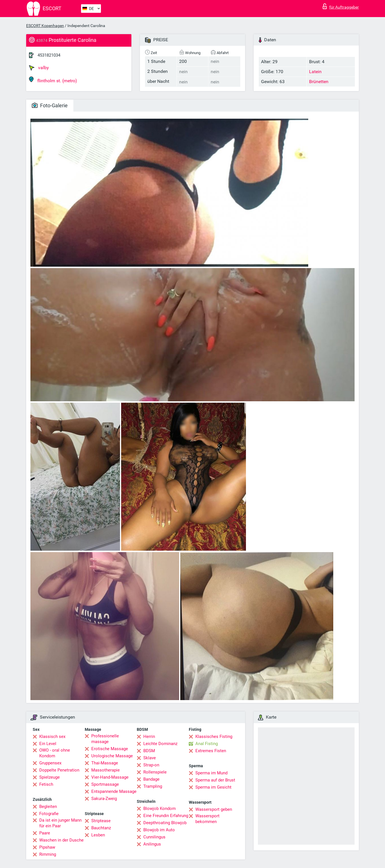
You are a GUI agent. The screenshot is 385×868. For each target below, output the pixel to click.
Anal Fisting (207, 744)
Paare (45, 833)
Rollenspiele (155, 772)
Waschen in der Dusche (61, 840)
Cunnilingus (154, 837)
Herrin (149, 737)
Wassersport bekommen (207, 819)
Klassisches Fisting (214, 737)
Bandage (151, 779)
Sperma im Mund (211, 773)
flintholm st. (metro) (53, 80)
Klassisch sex (52, 737)
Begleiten (48, 807)
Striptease (101, 821)
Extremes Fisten (211, 751)
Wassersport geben (214, 809)
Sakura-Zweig (104, 799)
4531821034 (49, 55)
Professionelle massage (105, 739)
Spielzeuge (49, 777)
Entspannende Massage (114, 791)
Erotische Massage (110, 749)
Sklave (150, 758)
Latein (315, 72)
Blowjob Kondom (160, 809)
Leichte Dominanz (160, 744)
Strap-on (151, 765)
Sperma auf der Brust (215, 780)
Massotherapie (105, 770)
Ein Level (48, 744)
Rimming (48, 854)
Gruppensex (50, 763)
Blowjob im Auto (159, 830)
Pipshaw (47, 847)
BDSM (149, 751)
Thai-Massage (105, 763)
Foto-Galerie (50, 105)
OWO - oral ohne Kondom (55, 753)
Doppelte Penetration (59, 770)
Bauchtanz (101, 828)
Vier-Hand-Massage (110, 777)
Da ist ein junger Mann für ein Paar (60, 823)
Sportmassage (105, 784)
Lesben (98, 835)
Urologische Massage (112, 756)
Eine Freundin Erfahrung (166, 816)
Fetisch (46, 784)
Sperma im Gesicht (213, 787)
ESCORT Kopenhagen (45, 26)
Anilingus (152, 844)
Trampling (153, 786)
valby (39, 68)
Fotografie (49, 814)
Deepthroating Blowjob (165, 823)
